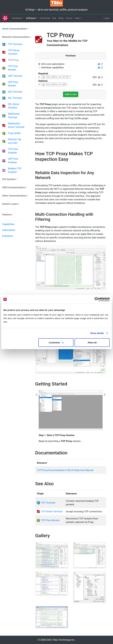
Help (77, 18)
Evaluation (8, 236)
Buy (54, 18)
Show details (97, 333)
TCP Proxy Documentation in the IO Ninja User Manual (65, 470)
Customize (56, 342)
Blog (61, 18)
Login (107, 18)
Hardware (17, 18)
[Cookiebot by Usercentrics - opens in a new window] (97, 299)
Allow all (92, 342)
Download (45, 18)
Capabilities (8, 224)
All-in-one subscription (53, 64)
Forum (69, 18)
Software (31, 18)
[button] (37, 419)
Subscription (9, 230)
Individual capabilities (52, 68)
